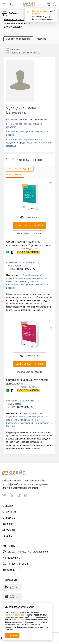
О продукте (9, 518)
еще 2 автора (15, 266)
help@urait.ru (15, 558)
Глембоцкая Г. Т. (31, 262)
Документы (9, 530)
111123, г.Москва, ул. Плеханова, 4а (28, 552)
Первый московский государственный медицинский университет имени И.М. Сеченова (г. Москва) (28, 278)
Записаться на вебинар (18, 39)
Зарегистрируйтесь (40, 11)
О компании (9, 512)
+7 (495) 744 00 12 (18, 564)
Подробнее (41, 39)
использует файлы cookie (16, 615)
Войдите (36, 14)
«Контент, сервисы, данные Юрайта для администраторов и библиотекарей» (24, 23)
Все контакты (11, 570)
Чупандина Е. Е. (14, 262)
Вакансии (8, 524)
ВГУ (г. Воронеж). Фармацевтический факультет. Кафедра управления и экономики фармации (29, 143)
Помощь (7, 536)
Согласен (12, 636)
